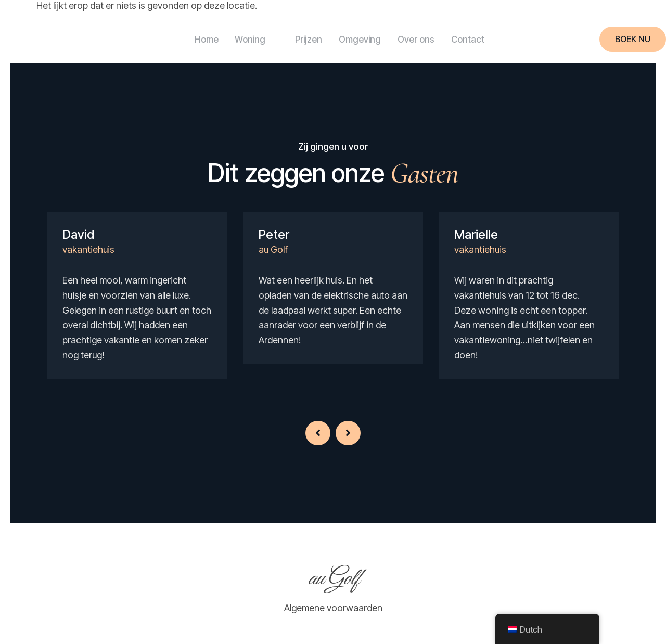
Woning (248, 40)
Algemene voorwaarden (333, 608)
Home (194, 40)
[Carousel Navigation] (333, 420)
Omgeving (360, 40)
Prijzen (304, 40)
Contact (476, 40)
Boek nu (633, 39)
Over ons (420, 40)
